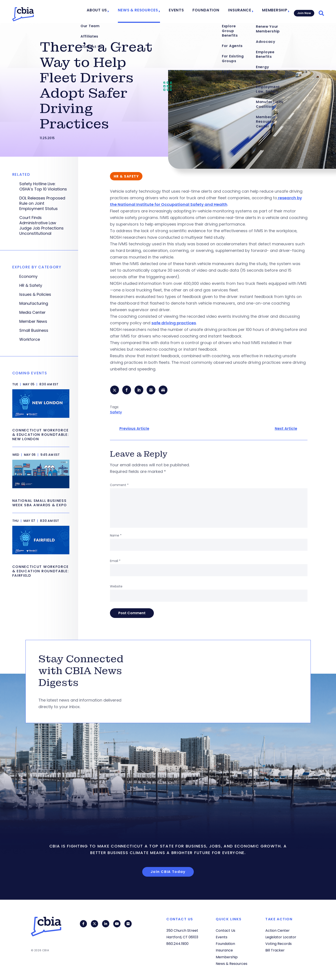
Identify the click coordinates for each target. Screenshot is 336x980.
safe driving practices (174, 323)
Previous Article (134, 430)
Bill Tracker (275, 950)
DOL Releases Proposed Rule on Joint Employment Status (42, 203)
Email (115, 562)
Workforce (30, 339)
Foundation (210, 11)
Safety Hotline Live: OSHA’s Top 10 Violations (43, 187)
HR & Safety (31, 285)
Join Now (303, 11)
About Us (111, 11)
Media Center (32, 312)
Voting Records (279, 944)
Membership (272, 11)
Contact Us (225, 931)
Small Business (34, 330)
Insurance (239, 11)
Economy (28, 276)
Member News (33, 321)
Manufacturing (34, 303)
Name (116, 536)
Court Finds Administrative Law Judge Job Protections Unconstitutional (41, 226)
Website (116, 587)
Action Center (278, 931)
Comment (119, 486)
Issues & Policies (35, 294)
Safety (116, 413)
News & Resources (148, 11)
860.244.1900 (177, 944)
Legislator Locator (281, 937)
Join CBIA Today (168, 872)
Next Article (286, 430)
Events (183, 11)
